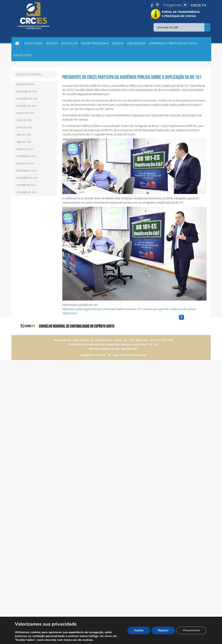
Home (17, 43)
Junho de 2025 (25, 128)
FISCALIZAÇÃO (69, 43)
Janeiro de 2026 (25, 84)
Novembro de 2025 (27, 99)
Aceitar (139, 630)
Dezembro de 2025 (27, 92)
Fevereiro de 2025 (27, 156)
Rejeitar (163, 630)
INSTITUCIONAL (34, 43)
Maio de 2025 (24, 135)
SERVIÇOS (118, 43)
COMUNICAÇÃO (136, 43)
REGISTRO (52, 43)
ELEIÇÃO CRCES (22, 55)
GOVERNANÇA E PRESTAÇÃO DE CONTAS (173, 43)
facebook (192, 320)
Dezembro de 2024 (27, 171)
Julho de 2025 (24, 120)
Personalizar (191, 630)
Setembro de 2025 (27, 106)
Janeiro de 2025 (25, 164)
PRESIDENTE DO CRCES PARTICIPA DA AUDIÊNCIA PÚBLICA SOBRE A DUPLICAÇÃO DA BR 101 (132, 77)
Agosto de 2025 (25, 113)
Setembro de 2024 (27, 192)
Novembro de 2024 (27, 178)
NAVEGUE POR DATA (29, 74)
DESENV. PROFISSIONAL (95, 43)
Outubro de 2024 (26, 185)
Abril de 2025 (24, 142)
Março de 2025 (25, 149)
